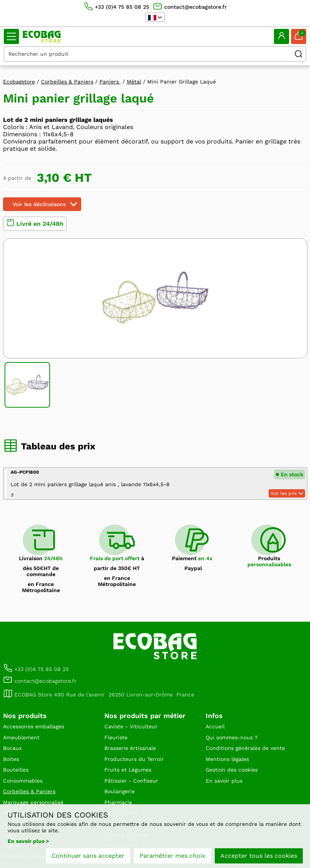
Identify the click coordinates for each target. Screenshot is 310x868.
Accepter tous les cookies (259, 856)
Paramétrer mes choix (172, 856)
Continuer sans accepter (88, 856)
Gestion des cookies (232, 770)
